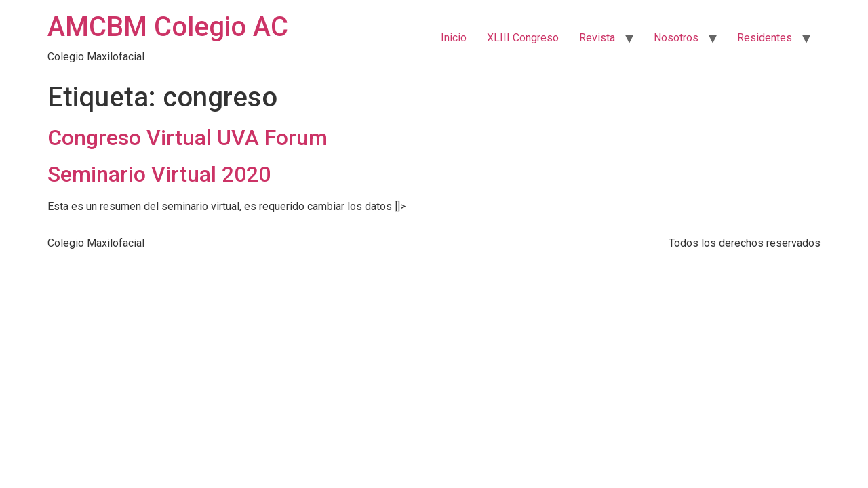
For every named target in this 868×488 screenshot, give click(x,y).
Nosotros (676, 38)
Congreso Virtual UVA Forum (188, 138)
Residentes (765, 38)
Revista (597, 38)
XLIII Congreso (523, 38)
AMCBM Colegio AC (168, 27)
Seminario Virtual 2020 (159, 174)
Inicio (454, 38)
